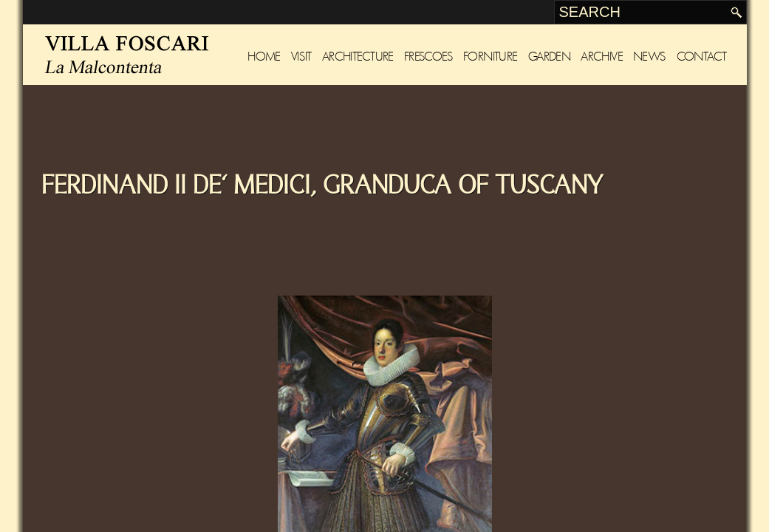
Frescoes (428, 57)
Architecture (358, 57)
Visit (301, 57)
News (650, 57)
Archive (602, 57)
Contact (702, 57)
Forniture (491, 57)
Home (264, 57)
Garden (549, 57)
